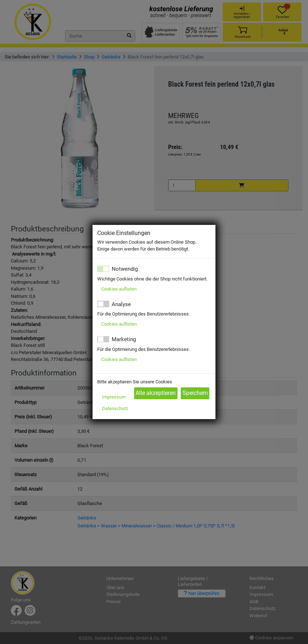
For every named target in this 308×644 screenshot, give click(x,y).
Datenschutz (115, 408)
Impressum (114, 397)
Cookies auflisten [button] (119, 289)
